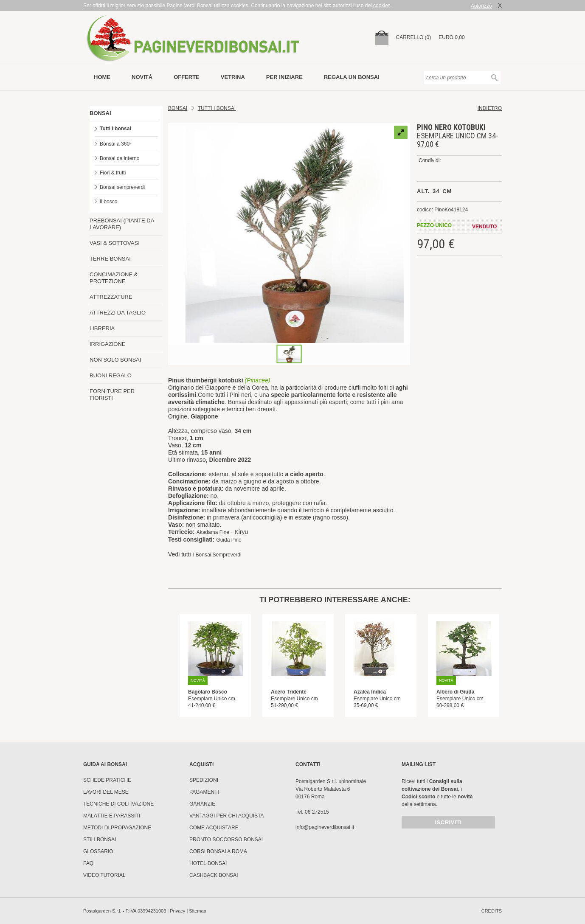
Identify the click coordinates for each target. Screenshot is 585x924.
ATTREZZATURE (111, 297)
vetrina (233, 77)
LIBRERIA (102, 328)
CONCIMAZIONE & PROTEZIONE (114, 278)
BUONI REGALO (111, 375)
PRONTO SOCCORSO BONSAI (226, 840)
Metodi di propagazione (117, 828)
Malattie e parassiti (112, 816)
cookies (382, 6)
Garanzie (202, 804)
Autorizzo (481, 6)
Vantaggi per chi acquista (226, 816)
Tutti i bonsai (115, 129)
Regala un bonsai (352, 77)
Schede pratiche (107, 780)
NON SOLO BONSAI (115, 360)
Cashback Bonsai (214, 875)
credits (492, 911)
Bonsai (178, 108)
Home (102, 77)
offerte (187, 77)
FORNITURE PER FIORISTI (112, 395)
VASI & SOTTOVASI (115, 243)
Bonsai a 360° (116, 144)
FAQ (88, 863)
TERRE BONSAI (110, 259)
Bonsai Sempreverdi (219, 555)
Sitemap (197, 911)
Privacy (177, 911)
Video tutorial (104, 875)
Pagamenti (204, 792)
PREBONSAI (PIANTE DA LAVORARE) (122, 224)
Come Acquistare (214, 828)
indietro (490, 108)
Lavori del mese (106, 792)
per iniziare (284, 77)
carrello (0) (414, 37)
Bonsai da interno (120, 158)
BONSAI (100, 113)
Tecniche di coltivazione (118, 804)
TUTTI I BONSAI (217, 108)
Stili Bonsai (100, 840)
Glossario (98, 851)
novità (142, 77)
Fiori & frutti (113, 173)
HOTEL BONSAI (208, 863)
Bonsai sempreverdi (122, 187)
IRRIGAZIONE (108, 344)
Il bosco (108, 202)
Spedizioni (204, 780)
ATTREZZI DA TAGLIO (118, 313)
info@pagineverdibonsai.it (325, 827)
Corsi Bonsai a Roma (218, 851)
